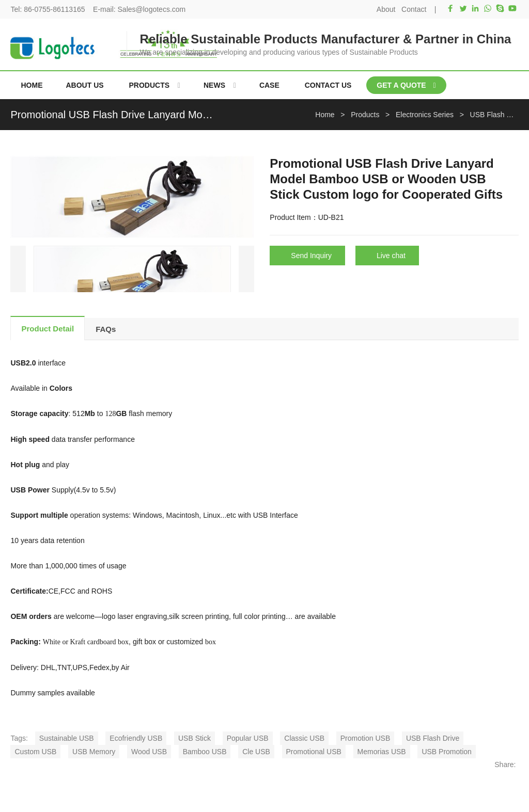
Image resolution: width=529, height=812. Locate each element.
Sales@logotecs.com (152, 9)
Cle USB (256, 752)
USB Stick (195, 738)
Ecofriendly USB (136, 738)
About (386, 9)
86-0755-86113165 (54, 9)
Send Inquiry (311, 256)
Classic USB (304, 738)
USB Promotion (446, 752)
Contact (414, 9)
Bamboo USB (205, 752)
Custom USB (35, 752)
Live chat (391, 256)
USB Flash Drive (433, 738)
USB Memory (94, 752)
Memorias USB (382, 752)
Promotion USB (365, 738)
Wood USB (149, 752)
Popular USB (248, 738)
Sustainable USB (67, 738)
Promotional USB (314, 752)
